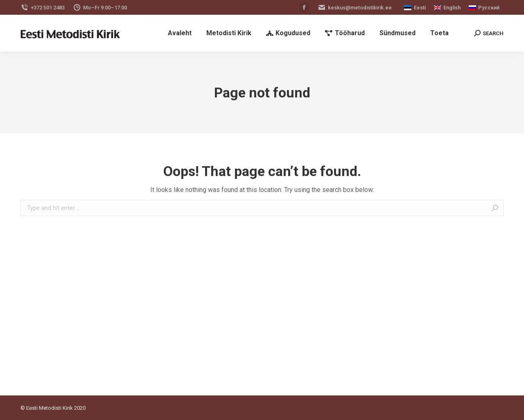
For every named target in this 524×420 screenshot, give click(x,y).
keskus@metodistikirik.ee (355, 7)
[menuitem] (180, 33)
